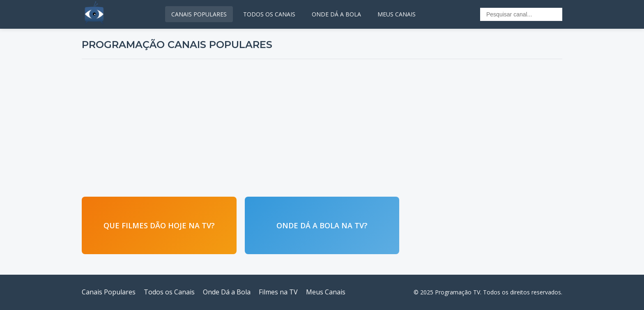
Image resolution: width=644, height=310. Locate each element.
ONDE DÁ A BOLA (336, 14)
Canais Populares (109, 292)
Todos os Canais (169, 292)
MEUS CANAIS (397, 14)
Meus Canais (326, 292)
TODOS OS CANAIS (269, 14)
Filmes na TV (278, 292)
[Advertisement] (322, 127)
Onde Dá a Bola (227, 292)
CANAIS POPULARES (199, 14)
